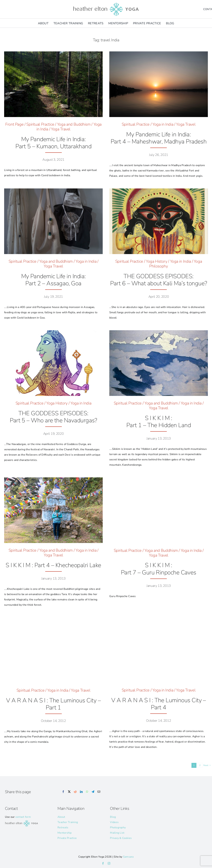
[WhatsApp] (87, 792)
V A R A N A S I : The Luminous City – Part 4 (159, 704)
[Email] (99, 792)
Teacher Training (68, 822)
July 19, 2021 (53, 297)
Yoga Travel (61, 129)
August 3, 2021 (53, 160)
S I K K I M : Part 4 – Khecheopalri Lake (53, 565)
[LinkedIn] (81, 792)
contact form (23, 817)
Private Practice (67, 838)
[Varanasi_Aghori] (159, 619)
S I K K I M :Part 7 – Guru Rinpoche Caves (159, 569)
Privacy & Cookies (121, 838)
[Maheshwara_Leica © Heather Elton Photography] (159, 53)
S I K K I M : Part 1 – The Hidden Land (159, 422)
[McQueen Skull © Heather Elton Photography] (53, 190)
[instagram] (109, 863)
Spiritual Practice (40, 124)
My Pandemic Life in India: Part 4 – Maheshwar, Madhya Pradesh (159, 138)
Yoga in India (163, 124)
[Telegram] (93, 792)
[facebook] (103, 863)
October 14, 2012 (53, 721)
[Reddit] (75, 792)
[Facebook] (63, 792)
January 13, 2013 (159, 438)
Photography (118, 828)
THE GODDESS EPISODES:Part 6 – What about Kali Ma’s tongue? (159, 280)
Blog (113, 817)
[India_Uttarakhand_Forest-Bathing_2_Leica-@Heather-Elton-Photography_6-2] (53, 53)
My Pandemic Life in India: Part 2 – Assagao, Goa (53, 280)
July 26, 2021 (159, 155)
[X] (69, 792)
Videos (114, 822)
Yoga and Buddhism (74, 124)
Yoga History (157, 261)
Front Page (14, 124)
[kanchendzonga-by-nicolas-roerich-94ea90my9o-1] (159, 332)
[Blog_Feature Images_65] (53, 619)
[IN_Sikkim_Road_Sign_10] (159, 479)
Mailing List (117, 833)
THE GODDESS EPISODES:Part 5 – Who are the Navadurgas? (53, 417)
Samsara (128, 857)
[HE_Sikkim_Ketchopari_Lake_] (53, 479)
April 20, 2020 (159, 297)
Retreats (63, 828)
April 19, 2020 (53, 434)
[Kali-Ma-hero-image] (159, 190)
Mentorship (65, 833)
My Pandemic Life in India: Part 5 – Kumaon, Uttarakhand (53, 143)
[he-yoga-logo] (106, 3)
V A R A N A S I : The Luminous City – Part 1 (53, 704)
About (61, 817)
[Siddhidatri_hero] (53, 332)
